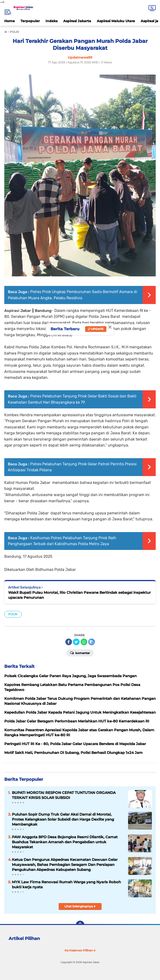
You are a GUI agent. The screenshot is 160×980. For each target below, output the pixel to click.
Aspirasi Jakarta (77, 21)
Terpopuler (30, 21)
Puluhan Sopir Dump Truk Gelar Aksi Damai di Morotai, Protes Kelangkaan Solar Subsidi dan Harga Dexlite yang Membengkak (63, 819)
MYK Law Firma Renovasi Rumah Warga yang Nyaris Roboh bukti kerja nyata (66, 884)
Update (96, 329)
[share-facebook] (69, 642)
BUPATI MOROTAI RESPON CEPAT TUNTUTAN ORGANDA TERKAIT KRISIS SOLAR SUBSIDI (64, 795)
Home (10, 21)
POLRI (13, 614)
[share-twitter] (76, 642)
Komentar (80, 653)
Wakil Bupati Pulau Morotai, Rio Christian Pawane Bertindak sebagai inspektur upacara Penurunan (79, 595)
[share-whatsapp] (84, 642)
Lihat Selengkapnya (80, 906)
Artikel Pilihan (24, 939)
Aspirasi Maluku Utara (116, 21)
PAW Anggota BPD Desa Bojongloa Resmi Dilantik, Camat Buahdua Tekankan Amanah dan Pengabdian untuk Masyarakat (65, 842)
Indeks (52, 21)
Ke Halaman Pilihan (80, 950)
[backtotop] (80, 925)
